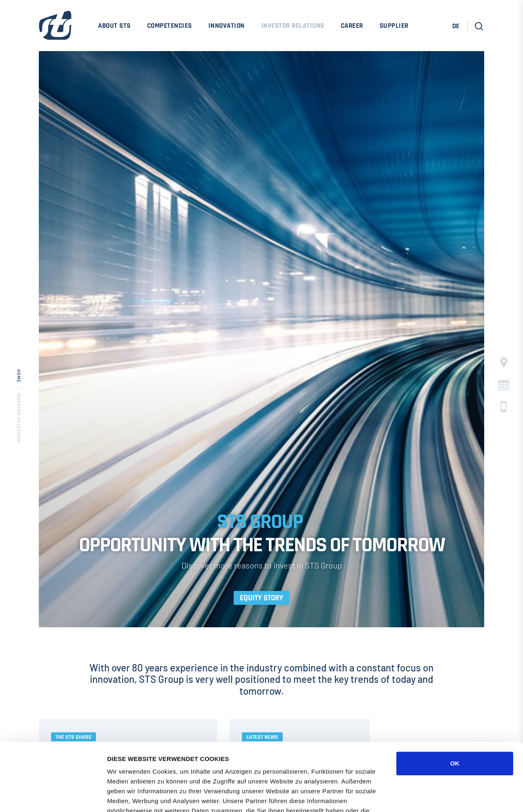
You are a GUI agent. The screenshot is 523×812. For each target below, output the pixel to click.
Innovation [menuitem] (227, 26)
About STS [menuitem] (114, 26)
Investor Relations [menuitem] (293, 26)
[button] (479, 26)
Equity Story (261, 598)
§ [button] (504, 363)
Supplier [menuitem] (394, 26)
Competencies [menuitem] (170, 26)
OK (455, 696)
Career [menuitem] (352, 26)
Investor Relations (19, 418)
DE (456, 26)
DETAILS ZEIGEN (439, 796)
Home (19, 376)
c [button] (504, 407)
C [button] (504, 385)
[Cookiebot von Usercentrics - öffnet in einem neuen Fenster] (53, 796)
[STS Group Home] (55, 31)
